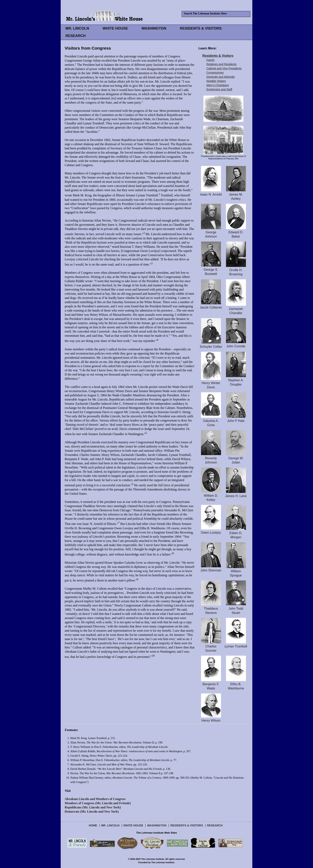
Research (215, 825)
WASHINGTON (154, 28)
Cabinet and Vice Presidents (224, 68)
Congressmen (215, 73)
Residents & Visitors (218, 56)
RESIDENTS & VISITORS (201, 28)
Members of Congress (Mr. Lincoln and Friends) (98, 803)
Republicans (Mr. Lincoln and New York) (93, 807)
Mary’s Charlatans (218, 85)
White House (133, 825)
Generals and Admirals (221, 77)
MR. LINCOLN (77, 28)
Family (210, 60)
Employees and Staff (219, 89)
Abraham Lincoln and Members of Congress (95, 799)
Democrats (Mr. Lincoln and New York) (92, 812)
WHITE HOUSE (115, 28)
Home (93, 825)
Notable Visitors (216, 81)
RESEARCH (76, 36)
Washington (157, 825)
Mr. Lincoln (110, 825)
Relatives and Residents (221, 64)
